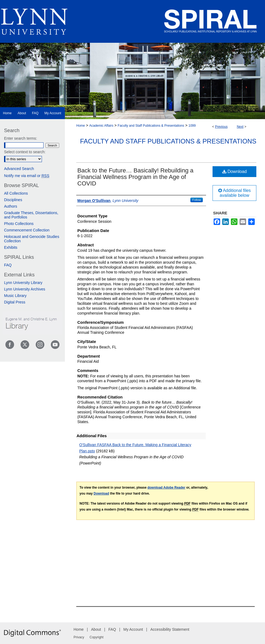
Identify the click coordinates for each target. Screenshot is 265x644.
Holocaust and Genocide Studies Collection (32, 239)
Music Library (15, 296)
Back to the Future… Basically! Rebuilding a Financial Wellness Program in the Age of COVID (135, 177)
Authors (11, 206)
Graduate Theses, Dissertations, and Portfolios (31, 215)
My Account (133, 629)
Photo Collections (19, 224)
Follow (197, 200)
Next (240, 127)
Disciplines (13, 200)
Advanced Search (19, 169)
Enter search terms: (21, 138)
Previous (221, 127)
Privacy (79, 637)
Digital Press (15, 302)
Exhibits (11, 247)
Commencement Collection (27, 230)
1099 (192, 126)
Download (235, 171)
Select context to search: (25, 152)
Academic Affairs (101, 126)
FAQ (8, 265)
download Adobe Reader (166, 488)
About (96, 629)
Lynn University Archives (25, 289)
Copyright (96, 637)
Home (81, 126)
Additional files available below (235, 193)
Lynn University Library (23, 283)
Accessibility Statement (170, 629)
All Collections (16, 193)
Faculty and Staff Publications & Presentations (151, 126)
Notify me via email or (27, 176)
